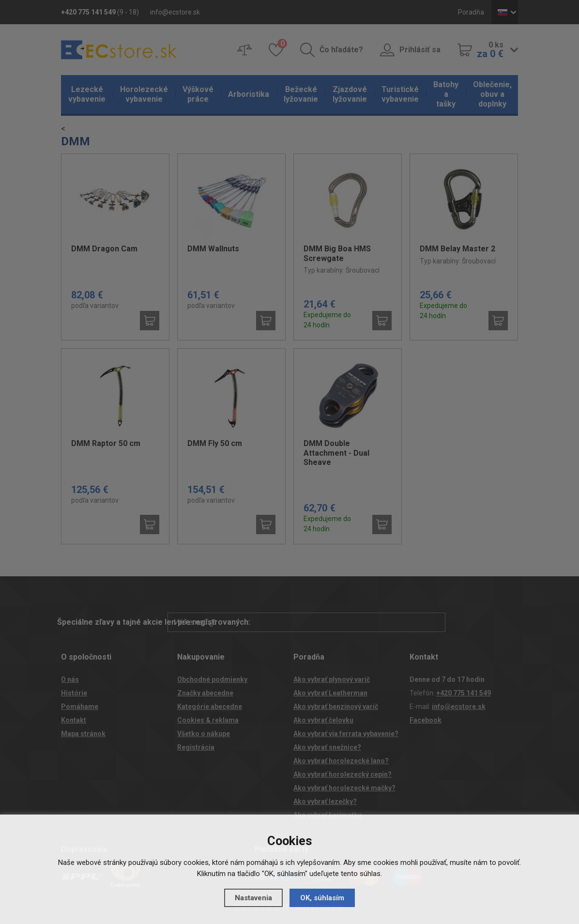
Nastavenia (253, 898)
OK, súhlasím (322, 898)
